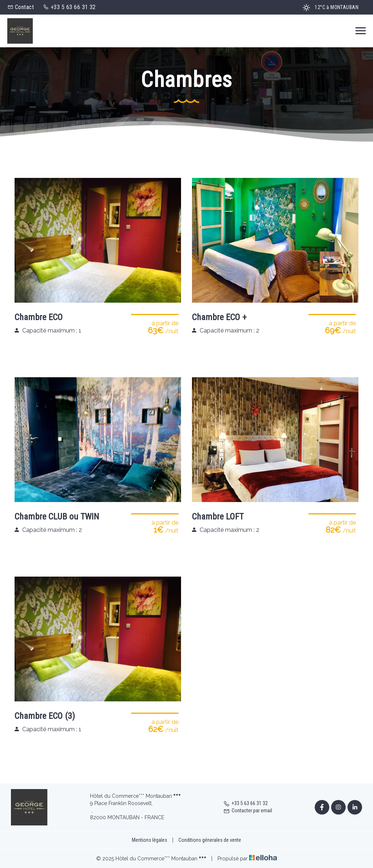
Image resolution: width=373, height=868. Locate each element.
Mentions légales (150, 840)
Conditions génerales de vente (210, 840)
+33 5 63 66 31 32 (246, 803)
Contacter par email (248, 811)
